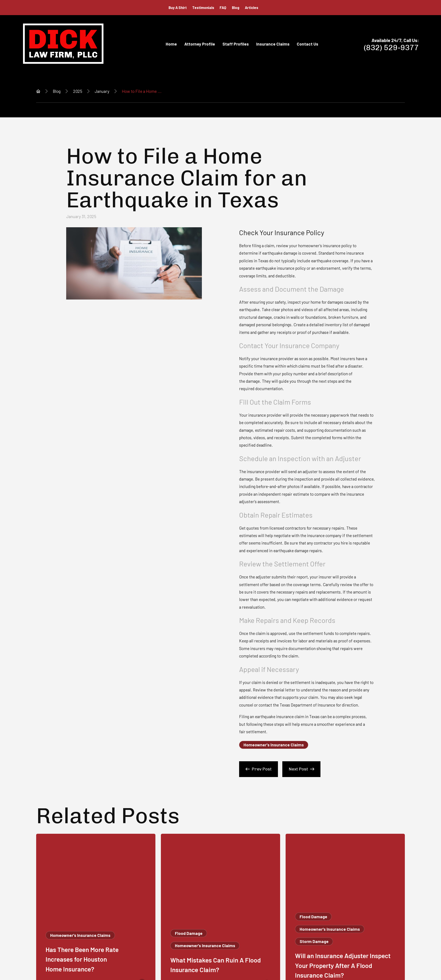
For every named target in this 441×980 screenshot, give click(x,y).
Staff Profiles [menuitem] (236, 44)
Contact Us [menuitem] (308, 44)
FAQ (223, 7)
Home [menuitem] (171, 44)
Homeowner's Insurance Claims (274, 745)
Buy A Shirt (178, 7)
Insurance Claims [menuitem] (273, 44)
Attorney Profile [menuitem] (200, 44)
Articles (252, 7)
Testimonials (203, 7)
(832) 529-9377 (391, 48)
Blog (236, 7)
